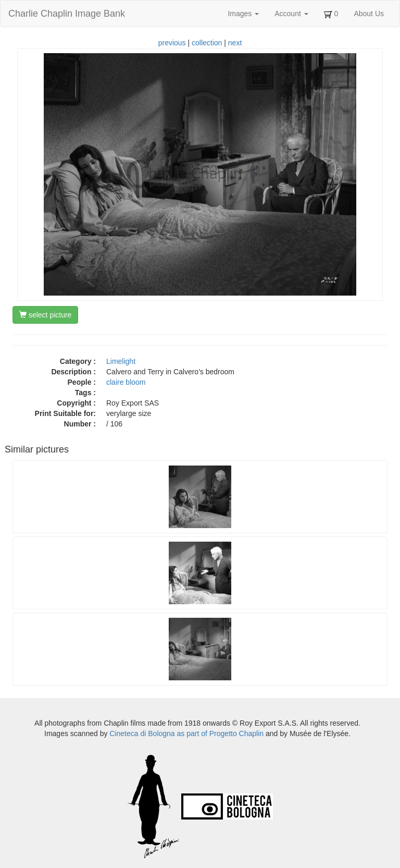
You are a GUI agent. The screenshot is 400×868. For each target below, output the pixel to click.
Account (291, 14)
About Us (369, 14)
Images (243, 14)
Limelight (121, 361)
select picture (45, 315)
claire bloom (126, 382)
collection (207, 43)
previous (172, 43)
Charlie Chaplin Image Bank (67, 14)
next (235, 43)
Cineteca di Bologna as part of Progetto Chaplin (186, 733)
